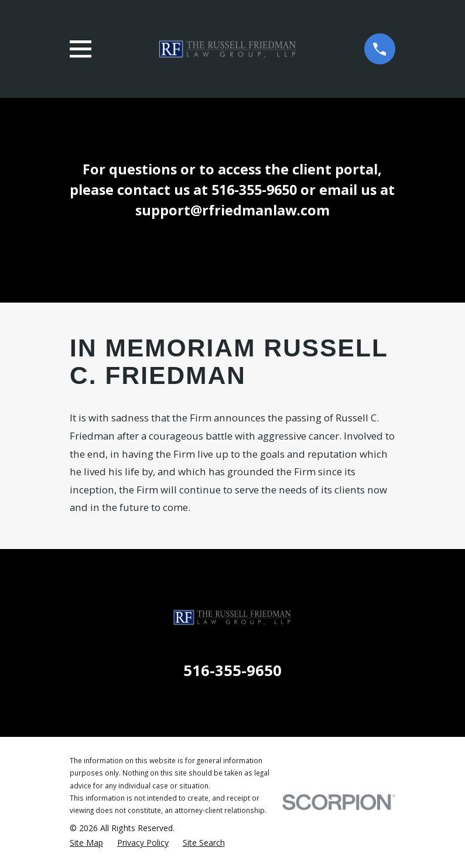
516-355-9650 (232, 670)
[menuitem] (86, 843)
